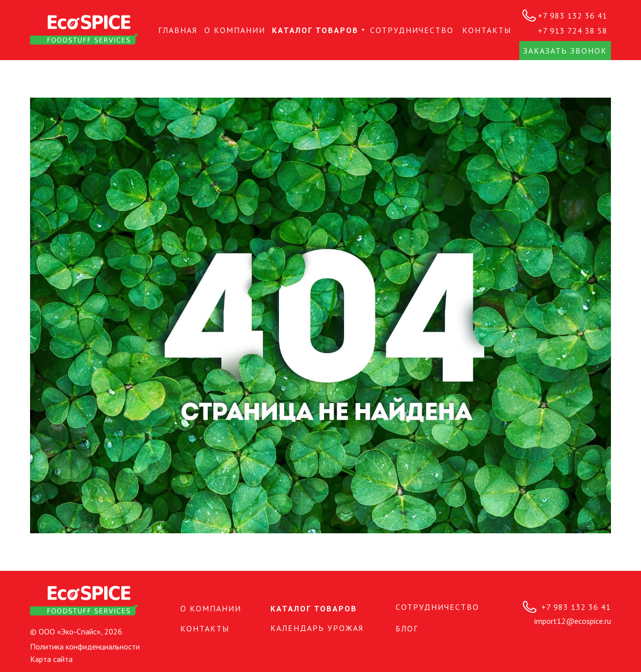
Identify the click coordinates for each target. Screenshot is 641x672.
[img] (84, 30)
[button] (565, 51)
